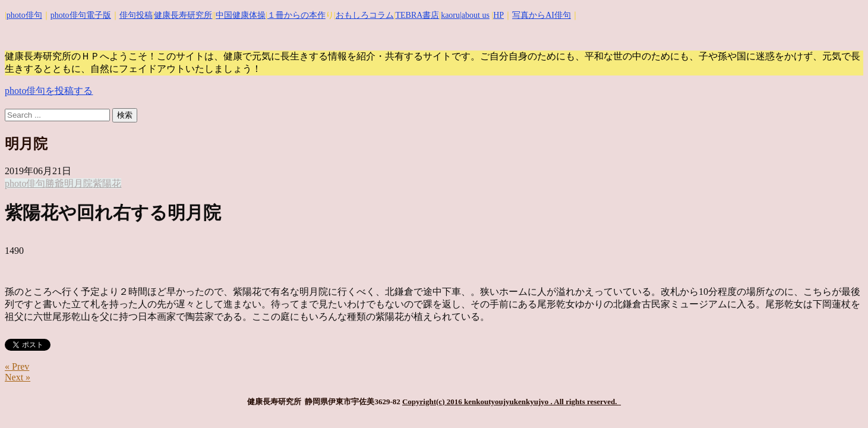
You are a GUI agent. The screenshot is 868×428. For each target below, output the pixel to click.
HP (498, 15)
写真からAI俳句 (542, 15)
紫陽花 (107, 183)
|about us (475, 15)
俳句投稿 (136, 15)
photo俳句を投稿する (49, 91)
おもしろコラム (365, 15)
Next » (18, 377)
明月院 (78, 183)
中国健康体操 (241, 15)
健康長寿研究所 (183, 15)
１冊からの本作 (296, 15)
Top (840, 400)
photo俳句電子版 (81, 15)
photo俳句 (24, 15)
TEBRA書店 (417, 15)
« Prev (17, 366)
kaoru (450, 15)
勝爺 (55, 183)
